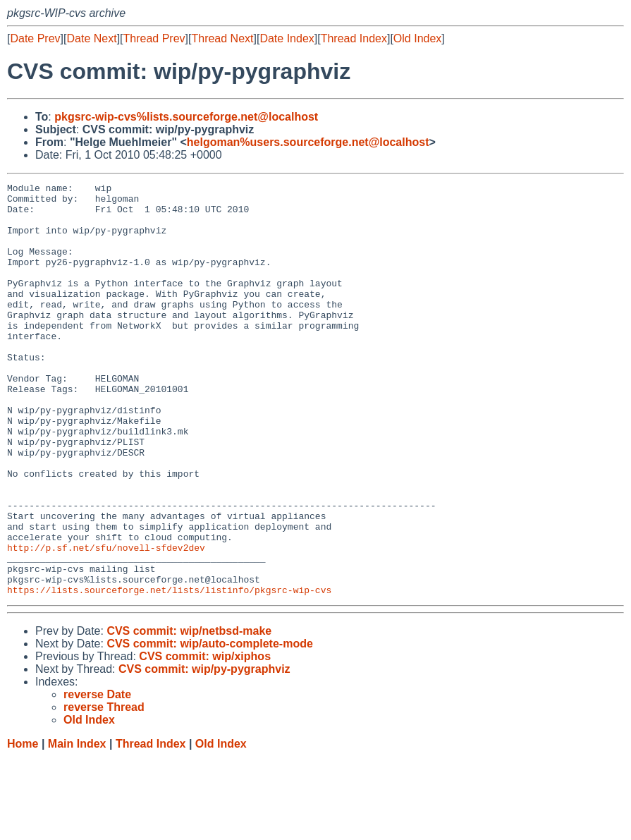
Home (23, 826)
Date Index (287, 38)
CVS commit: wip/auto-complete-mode (209, 726)
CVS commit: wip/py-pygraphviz (204, 751)
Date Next (91, 38)
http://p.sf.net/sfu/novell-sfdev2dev (106, 621)
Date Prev (35, 38)
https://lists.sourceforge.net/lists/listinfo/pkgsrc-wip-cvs (169, 672)
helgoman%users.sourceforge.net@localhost (308, 142)
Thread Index (354, 38)
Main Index (77, 826)
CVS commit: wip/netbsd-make (189, 713)
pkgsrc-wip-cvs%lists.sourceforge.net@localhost (186, 117)
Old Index (417, 38)
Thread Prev (154, 38)
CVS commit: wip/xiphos (205, 739)
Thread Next (222, 38)
